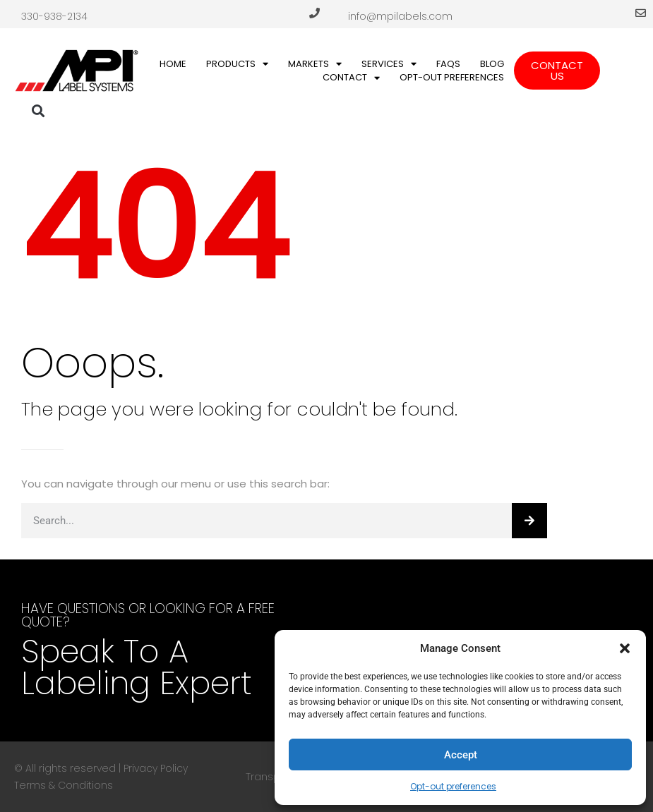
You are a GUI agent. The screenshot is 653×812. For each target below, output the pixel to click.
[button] (625, 648)
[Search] (529, 521)
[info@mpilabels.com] (641, 13)
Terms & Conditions (64, 785)
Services (389, 64)
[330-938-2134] (314, 13)
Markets (315, 64)
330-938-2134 (54, 16)
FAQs (448, 64)
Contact (351, 78)
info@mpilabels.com (400, 16)
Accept (461, 755)
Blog (492, 64)
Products (237, 64)
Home (173, 64)
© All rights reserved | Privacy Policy (101, 768)
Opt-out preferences (453, 786)
